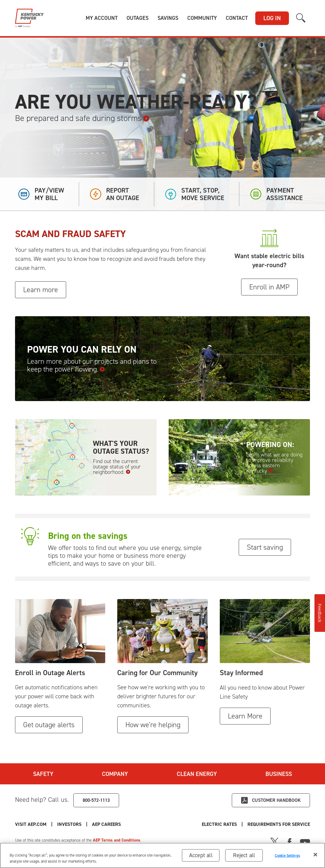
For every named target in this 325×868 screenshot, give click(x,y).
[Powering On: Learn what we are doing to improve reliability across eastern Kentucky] (239, 457)
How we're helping (153, 725)
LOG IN (272, 18)
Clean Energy (197, 774)
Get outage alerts (49, 725)
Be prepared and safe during (82, 118)
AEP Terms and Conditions (117, 840)
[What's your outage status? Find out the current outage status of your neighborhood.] (86, 457)
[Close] (315, 855)
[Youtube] (305, 842)
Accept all (201, 855)
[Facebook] (290, 842)
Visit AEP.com (31, 824)
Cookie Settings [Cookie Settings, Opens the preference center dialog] (287, 855)
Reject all (244, 855)
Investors (69, 824)
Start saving (265, 547)
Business (279, 774)
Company (115, 774)
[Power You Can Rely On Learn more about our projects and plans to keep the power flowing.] (162, 359)
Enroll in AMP (269, 287)
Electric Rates (219, 824)
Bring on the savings (88, 536)
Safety (43, 774)
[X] (274, 842)
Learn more (41, 290)
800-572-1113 (96, 800)
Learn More (245, 716)
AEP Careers (106, 824)
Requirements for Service (279, 824)
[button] (102, 18)
